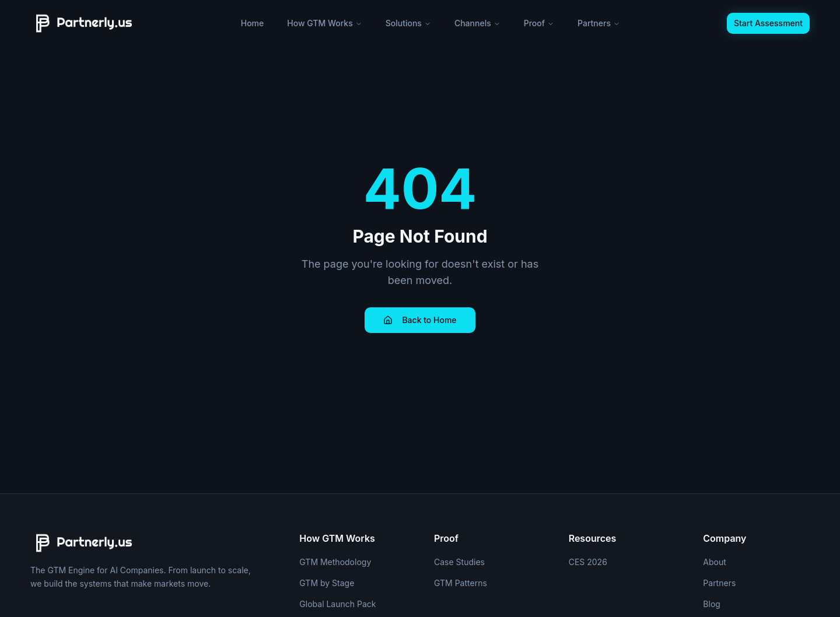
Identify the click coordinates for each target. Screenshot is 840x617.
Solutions (408, 23)
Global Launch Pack (337, 604)
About (714, 562)
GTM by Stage (327, 583)
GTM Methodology (335, 562)
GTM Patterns (461, 583)
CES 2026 (588, 562)
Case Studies (459, 562)
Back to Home (420, 320)
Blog (712, 604)
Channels (477, 23)
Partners (599, 23)
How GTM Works (324, 23)
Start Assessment (768, 23)
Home (253, 23)
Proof (539, 23)
